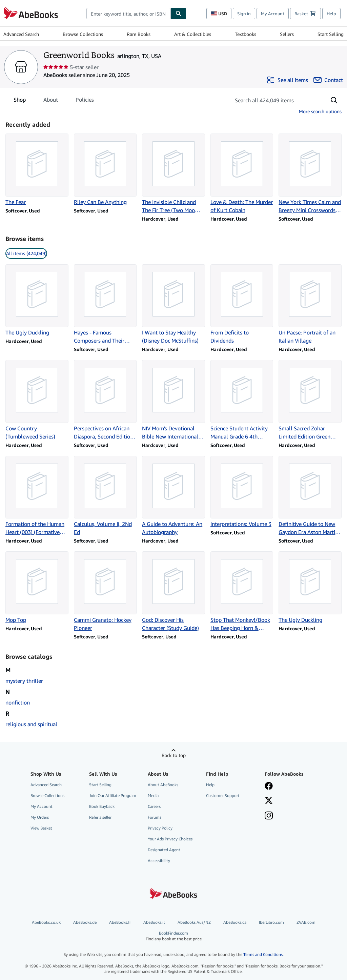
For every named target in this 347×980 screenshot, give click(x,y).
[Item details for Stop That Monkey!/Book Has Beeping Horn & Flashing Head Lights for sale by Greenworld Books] (242, 592)
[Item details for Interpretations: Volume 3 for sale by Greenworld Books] (242, 492)
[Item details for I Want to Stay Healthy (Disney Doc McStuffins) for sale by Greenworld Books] (173, 305)
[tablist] (54, 100)
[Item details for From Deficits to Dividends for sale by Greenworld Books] (242, 305)
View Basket (41, 828)
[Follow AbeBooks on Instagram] (269, 816)
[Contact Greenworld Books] (328, 80)
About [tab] (51, 101)
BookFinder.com (173, 936)
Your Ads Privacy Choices (170, 839)
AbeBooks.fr (120, 922)
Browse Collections (83, 34)
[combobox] (129, 14)
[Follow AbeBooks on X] (269, 801)
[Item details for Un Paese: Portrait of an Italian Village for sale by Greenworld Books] (310, 305)
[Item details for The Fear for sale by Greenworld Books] (37, 170)
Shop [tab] (20, 101)
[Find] (179, 14)
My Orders (40, 817)
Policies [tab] (85, 101)
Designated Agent (164, 850)
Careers (154, 806)
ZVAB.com (306, 922)
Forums (155, 817)
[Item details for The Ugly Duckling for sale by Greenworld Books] (37, 301)
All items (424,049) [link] (26, 253)
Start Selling (331, 34)
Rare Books (139, 34)
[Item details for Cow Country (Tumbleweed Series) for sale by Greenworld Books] (37, 400)
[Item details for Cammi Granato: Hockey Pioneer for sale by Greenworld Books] (105, 592)
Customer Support (223, 795)
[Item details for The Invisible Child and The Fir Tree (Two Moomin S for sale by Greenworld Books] (173, 174)
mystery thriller (24, 681)
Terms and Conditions (263, 954)
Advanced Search (21, 34)
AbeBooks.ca (235, 922)
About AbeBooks (163, 785)
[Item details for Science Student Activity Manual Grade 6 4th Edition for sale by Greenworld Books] (242, 400)
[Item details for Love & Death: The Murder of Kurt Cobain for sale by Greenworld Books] (242, 174)
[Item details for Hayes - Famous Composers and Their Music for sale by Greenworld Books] (105, 305)
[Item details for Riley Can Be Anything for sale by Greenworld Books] (105, 170)
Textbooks (246, 34)
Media (153, 795)
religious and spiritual (31, 724)
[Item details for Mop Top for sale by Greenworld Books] (37, 588)
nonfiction (18, 702)
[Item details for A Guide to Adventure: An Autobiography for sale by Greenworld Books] (173, 496)
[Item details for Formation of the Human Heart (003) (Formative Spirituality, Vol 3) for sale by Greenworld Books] (37, 496)
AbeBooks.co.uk (46, 922)
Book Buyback (102, 806)
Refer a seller (100, 817)
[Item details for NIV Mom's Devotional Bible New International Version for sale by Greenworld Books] (173, 400)
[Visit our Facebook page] (269, 787)
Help (331, 14)
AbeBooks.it (154, 922)
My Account (273, 14)
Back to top (174, 755)
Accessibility (159, 861)
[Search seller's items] (272, 100)
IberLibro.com (271, 922)
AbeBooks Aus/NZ (194, 922)
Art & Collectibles (193, 34)
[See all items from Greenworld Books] (287, 80)
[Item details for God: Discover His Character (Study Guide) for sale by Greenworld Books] (173, 592)
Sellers (287, 34)
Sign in (244, 14)
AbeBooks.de (85, 922)
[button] (334, 100)
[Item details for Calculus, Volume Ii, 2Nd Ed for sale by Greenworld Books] (105, 496)
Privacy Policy (160, 828)
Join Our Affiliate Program (113, 795)
